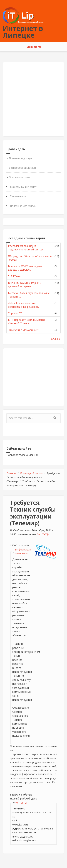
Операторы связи (20, 177)
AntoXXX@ (43, 534)
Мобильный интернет (23, 187)
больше (56, 339)
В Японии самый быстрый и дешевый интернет (25, 285)
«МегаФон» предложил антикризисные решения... (24, 305)
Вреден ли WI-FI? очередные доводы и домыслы (25, 268)
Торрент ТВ (15, 313)
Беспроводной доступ (22, 168)
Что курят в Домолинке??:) (24, 330)
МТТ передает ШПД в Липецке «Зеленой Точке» (27, 322)
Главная (11, 473)
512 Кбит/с (15, 276)
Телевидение (18, 196)
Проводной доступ (20, 158)
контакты (21, 803)
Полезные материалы (23, 206)
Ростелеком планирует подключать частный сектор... (26, 248)
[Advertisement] (33, 99)
